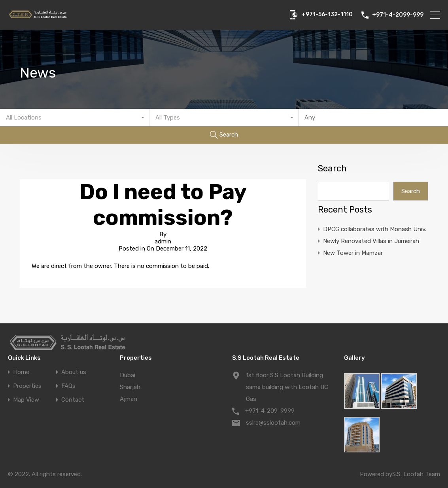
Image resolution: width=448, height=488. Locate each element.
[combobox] (75, 118)
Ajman (129, 399)
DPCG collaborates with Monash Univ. (375, 229)
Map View (26, 400)
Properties (27, 386)
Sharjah (130, 387)
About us (74, 372)
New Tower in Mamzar (353, 253)
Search (332, 169)
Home (21, 372)
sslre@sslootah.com (273, 423)
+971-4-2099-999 (398, 15)
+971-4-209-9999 (270, 411)
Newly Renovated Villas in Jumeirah (371, 241)
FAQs (68, 386)
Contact (73, 400)
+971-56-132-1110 (327, 15)
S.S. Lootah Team (416, 474)
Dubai (128, 375)
